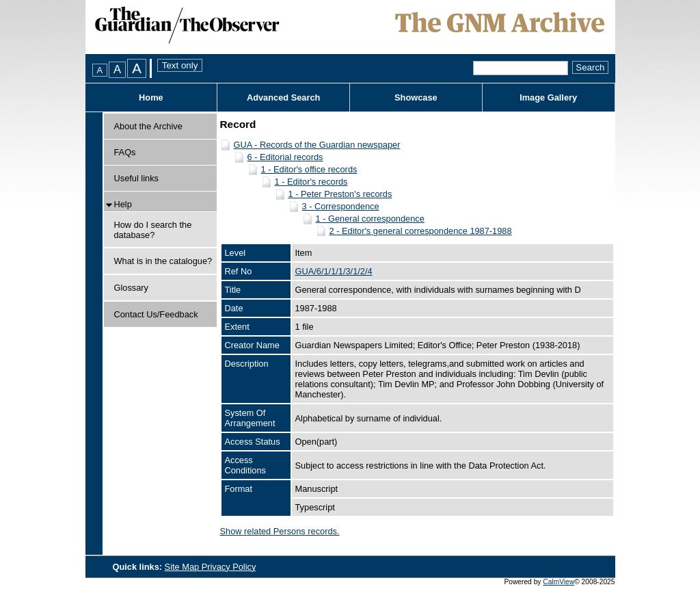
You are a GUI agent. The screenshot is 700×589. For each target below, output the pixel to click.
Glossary (132, 288)
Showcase (416, 97)
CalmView (558, 582)
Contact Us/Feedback (156, 314)
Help (123, 204)
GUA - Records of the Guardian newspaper (317, 145)
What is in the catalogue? (163, 261)
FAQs (125, 152)
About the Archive (148, 126)
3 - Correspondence (341, 206)
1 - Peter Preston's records (340, 194)
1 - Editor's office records (309, 169)
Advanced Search (283, 97)
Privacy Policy (229, 567)
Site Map (183, 567)
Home (151, 97)
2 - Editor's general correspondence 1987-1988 (421, 231)
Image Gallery (548, 97)
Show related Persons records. (280, 531)
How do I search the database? (153, 230)
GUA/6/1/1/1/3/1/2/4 (334, 271)
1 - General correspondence (370, 219)
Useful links (136, 178)
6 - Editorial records (285, 157)
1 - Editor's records (311, 182)
